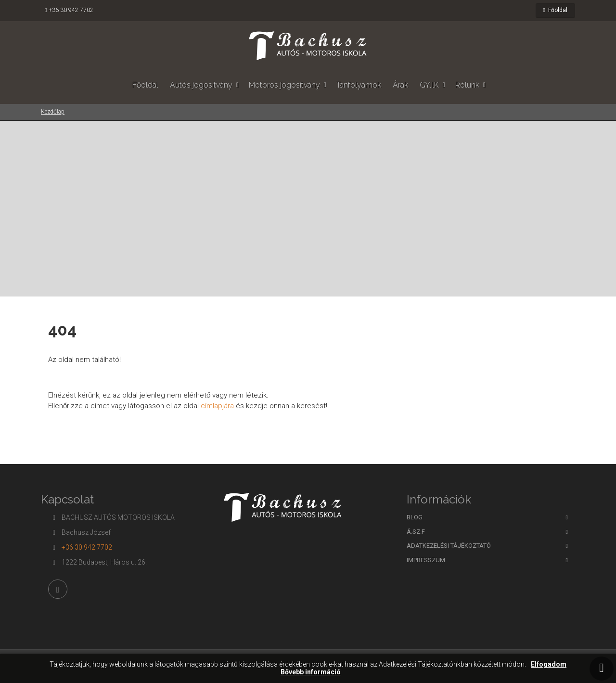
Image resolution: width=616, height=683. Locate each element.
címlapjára (216, 406)
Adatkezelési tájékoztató (449, 546)
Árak (400, 85)
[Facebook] (58, 589)
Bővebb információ (311, 672)
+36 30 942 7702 (71, 10)
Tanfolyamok (359, 85)
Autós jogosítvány (201, 85)
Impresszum (426, 560)
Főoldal (555, 10)
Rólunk (467, 85)
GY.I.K (429, 85)
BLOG (415, 517)
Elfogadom (549, 664)
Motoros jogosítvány (284, 85)
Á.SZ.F (416, 532)
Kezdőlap (53, 112)
